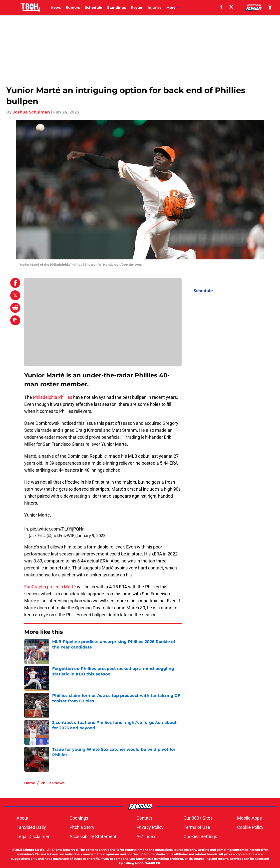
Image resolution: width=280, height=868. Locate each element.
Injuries (154, 7)
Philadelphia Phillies (53, 397)
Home (30, 783)
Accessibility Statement (93, 836)
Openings (79, 818)
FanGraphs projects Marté (50, 587)
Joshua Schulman (31, 112)
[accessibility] (270, 7)
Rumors (73, 7)
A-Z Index (146, 836)
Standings (117, 7)
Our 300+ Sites (198, 818)
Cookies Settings (200, 836)
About (22, 818)
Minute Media (34, 850)
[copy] (15, 320)
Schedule (94, 7)
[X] (231, 7)
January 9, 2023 (91, 536)
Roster (137, 7)
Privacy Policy (150, 827)
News (56, 7)
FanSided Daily (31, 827)
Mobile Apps (249, 818)
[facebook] (221, 7)
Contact (144, 818)
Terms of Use (197, 827)
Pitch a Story (82, 827)
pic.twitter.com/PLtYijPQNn (57, 529)
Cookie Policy (250, 827)
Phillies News (52, 783)
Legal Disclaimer (33, 836)
